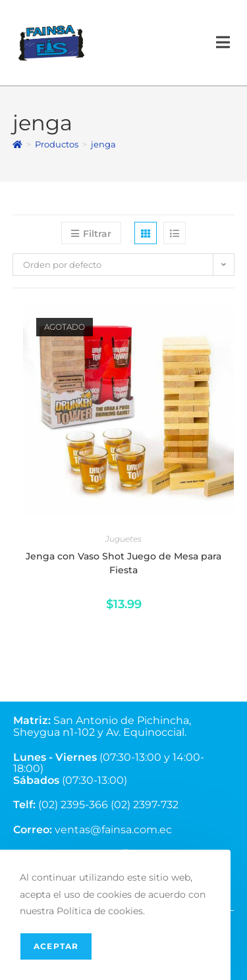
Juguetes (123, 539)
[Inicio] (17, 144)
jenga (103, 144)
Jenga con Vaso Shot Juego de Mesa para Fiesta (123, 563)
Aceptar (56, 946)
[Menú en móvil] (223, 42)
